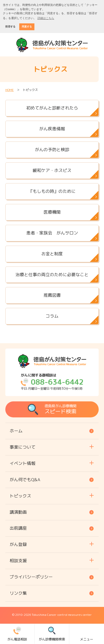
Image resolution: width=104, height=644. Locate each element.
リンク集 (18, 593)
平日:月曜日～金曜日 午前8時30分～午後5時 (52, 382)
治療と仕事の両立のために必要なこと (52, 274)
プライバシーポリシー (31, 577)
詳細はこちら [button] (46, 18)
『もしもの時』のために (52, 191)
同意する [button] (27, 27)
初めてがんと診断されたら (52, 108)
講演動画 (18, 512)
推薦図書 (52, 295)
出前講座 (18, 528)
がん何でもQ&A (25, 480)
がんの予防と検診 (52, 150)
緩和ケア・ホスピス (52, 170)
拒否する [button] (10, 27)
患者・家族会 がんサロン (52, 233)
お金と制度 (52, 254)
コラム (52, 316)
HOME (9, 90)
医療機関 (52, 212)
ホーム (16, 431)
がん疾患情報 (52, 129)
